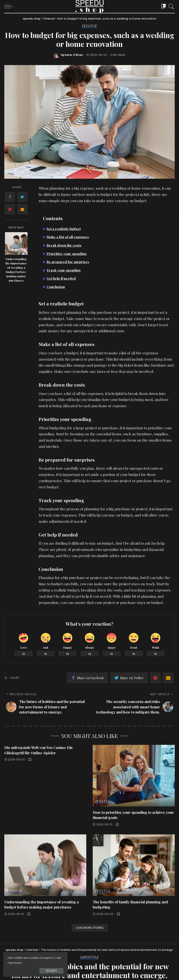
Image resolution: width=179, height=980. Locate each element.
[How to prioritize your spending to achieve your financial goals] (134, 776)
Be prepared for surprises (68, 262)
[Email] (22, 209)
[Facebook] (10, 197)
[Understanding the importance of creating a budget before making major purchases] (16, 243)
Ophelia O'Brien (72, 55)
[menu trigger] (10, 6)
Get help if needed (61, 278)
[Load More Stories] (90, 928)
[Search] (170, 6)
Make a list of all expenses (68, 237)
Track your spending (64, 270)
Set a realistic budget (64, 229)
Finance (90, 26)
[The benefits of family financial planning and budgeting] (134, 865)
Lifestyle (89, 957)
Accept (51, 971)
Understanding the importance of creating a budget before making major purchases (16, 270)
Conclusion (56, 287)
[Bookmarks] (162, 6)
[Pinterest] (10, 209)
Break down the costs (64, 245)
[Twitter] (22, 197)
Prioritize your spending (67, 254)
